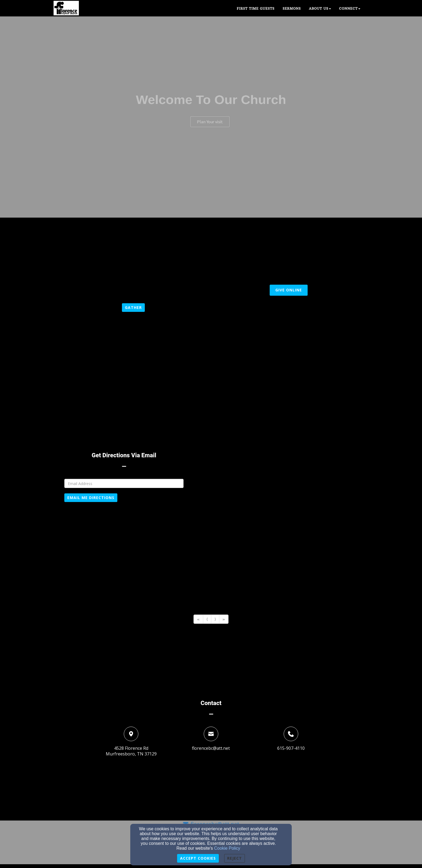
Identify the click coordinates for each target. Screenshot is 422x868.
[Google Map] (286, 505)
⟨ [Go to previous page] (207, 619)
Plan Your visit (210, 130)
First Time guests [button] (256, 8)
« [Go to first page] (198, 619)
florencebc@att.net (211, 748)
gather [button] (133, 307)
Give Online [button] (289, 290)
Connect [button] (350, 8)
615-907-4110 (291, 748)
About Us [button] (320, 8)
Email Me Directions (91, 498)
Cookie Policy (227, 848)
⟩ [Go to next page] (215, 619)
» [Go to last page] (224, 619)
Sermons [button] (292, 8)
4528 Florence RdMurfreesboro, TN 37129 (131, 751)
